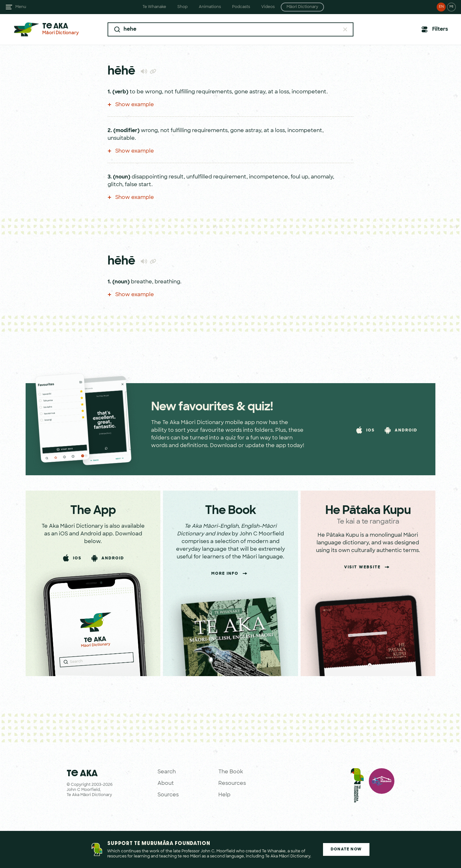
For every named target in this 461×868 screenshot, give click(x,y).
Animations (210, 7)
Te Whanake (154, 7)
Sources (168, 795)
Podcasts (241, 7)
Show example (131, 105)
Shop (182, 7)
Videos (268, 7)
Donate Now (346, 849)
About (166, 784)
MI (451, 7)
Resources (232, 784)
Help (224, 795)
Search (167, 772)
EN (441, 7)
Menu (21, 7)
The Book (231, 772)
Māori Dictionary (302, 7)
